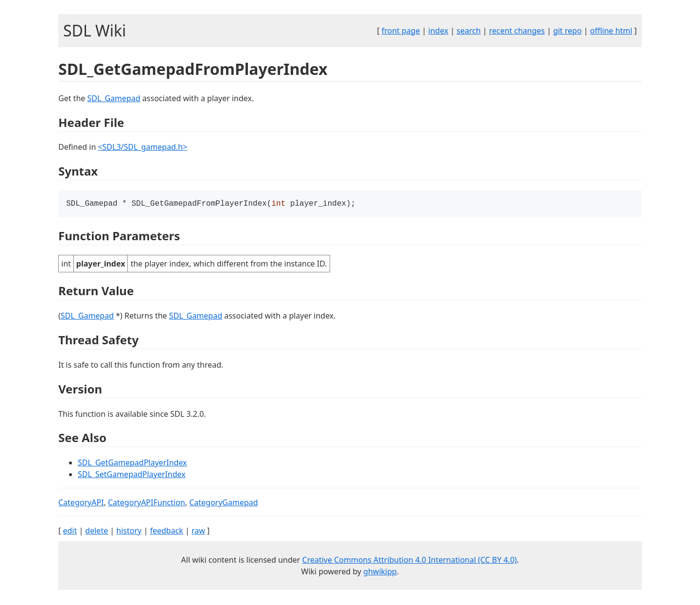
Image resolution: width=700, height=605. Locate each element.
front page (401, 31)
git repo (568, 31)
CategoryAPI (81, 503)
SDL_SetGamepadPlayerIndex (132, 475)
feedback (166, 532)
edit (70, 532)
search (469, 31)
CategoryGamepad (223, 503)
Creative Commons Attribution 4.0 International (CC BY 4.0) (410, 561)
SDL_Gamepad (114, 98)
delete (96, 532)
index (438, 31)
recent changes (517, 31)
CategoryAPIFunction (147, 503)
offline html (611, 31)
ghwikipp (380, 572)
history (129, 532)
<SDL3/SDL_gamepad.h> (142, 147)
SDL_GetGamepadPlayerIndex (132, 463)
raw (198, 532)
